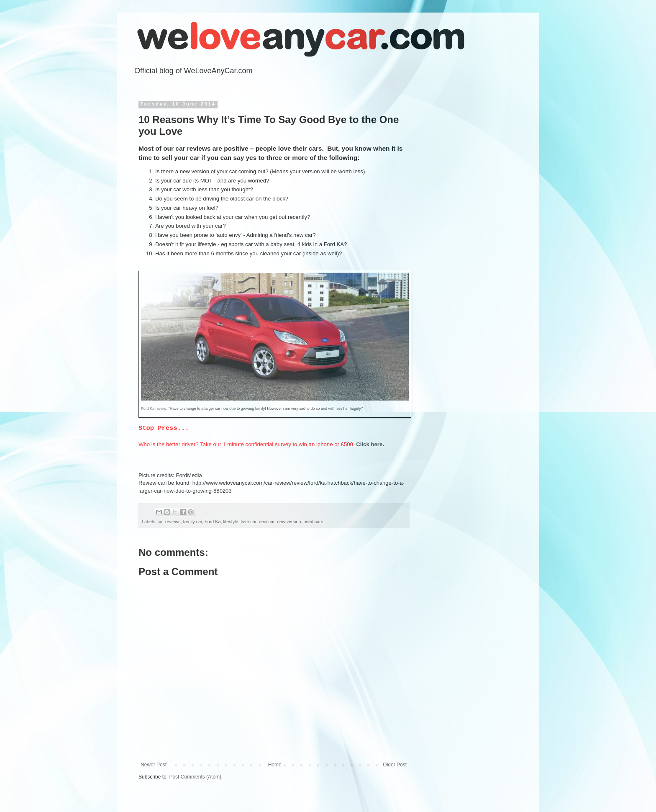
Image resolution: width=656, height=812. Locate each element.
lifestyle (231, 522)
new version (289, 522)
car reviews (169, 522)
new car (267, 522)
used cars (314, 522)
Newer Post (154, 765)
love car (248, 522)
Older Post (395, 765)
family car (192, 522)
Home (275, 765)
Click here (369, 444)
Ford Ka (213, 522)
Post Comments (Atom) (195, 777)
